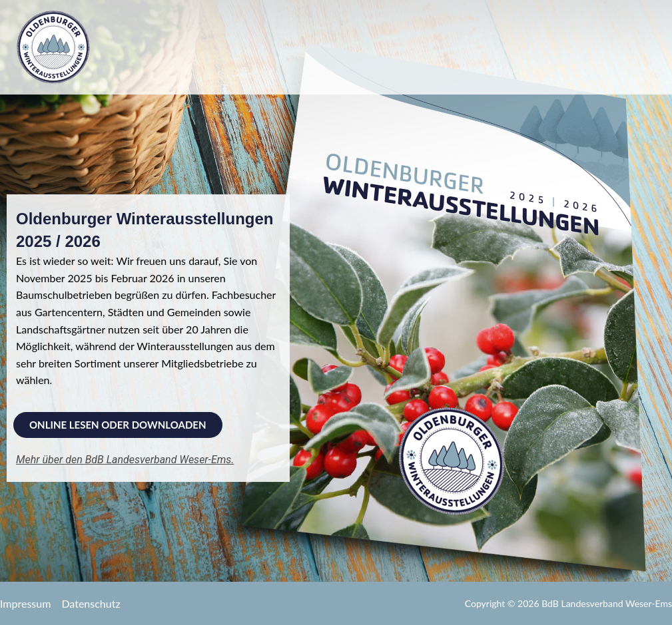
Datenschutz (91, 603)
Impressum (25, 603)
